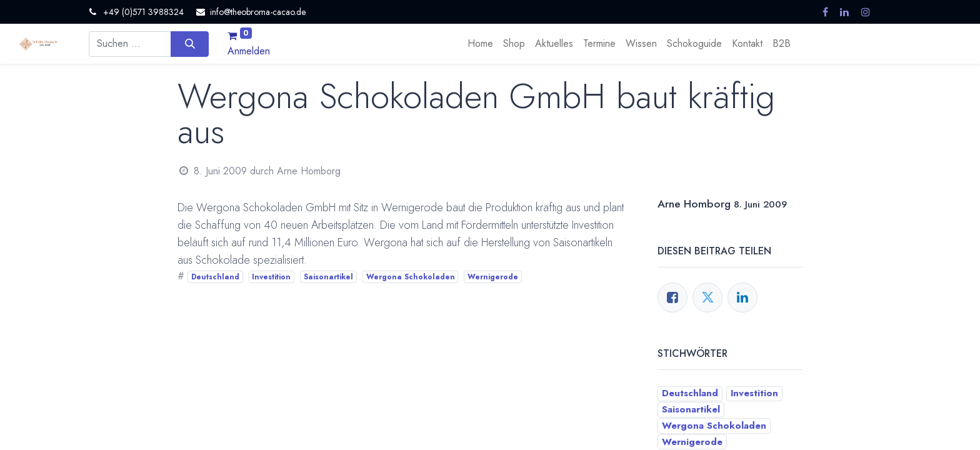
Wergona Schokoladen (411, 277)
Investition (271, 277)
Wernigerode (493, 277)
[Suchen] (190, 44)
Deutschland (215, 277)
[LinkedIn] (742, 297)
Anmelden (249, 51)
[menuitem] (480, 44)
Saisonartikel (328, 277)
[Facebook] (672, 297)
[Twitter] (707, 297)
